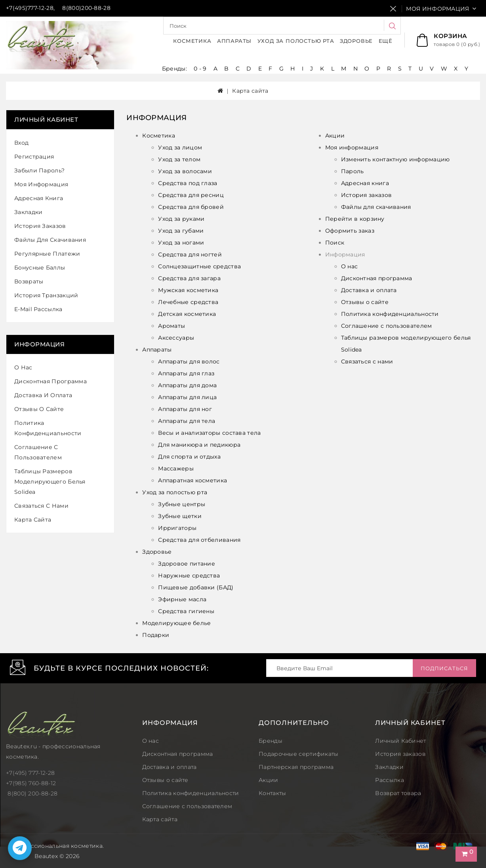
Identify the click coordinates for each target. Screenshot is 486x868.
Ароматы (172, 326)
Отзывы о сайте (39, 409)
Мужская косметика (188, 290)
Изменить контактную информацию (395, 159)
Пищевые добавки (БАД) (196, 587)
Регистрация (34, 157)
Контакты (272, 793)
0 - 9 (200, 69)
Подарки (156, 635)
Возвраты (29, 281)
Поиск (335, 243)
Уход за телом (179, 159)
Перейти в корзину (355, 219)
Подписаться (444, 668)
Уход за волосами (185, 171)
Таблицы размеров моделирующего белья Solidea (50, 482)
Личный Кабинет (400, 741)
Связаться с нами (41, 506)
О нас (23, 367)
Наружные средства (189, 575)
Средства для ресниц (191, 195)
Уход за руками (181, 219)
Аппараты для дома (187, 385)
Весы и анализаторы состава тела (209, 433)
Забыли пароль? (39, 170)
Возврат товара (398, 793)
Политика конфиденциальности (48, 428)
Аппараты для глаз (186, 373)
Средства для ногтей (190, 254)
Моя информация (41, 184)
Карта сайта (250, 91)
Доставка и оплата (43, 395)
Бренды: (175, 69)
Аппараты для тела (187, 421)
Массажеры (176, 468)
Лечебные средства (188, 302)
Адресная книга (39, 198)
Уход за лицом (180, 147)
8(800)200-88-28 (86, 8)
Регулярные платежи (47, 254)
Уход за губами (181, 231)
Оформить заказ (350, 231)
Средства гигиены (186, 611)
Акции (335, 136)
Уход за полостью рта (296, 41)
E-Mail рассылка (38, 309)
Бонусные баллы (40, 268)
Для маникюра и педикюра (199, 445)
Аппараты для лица (187, 397)
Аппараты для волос (189, 361)
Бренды (271, 741)
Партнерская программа (296, 767)
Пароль (353, 171)
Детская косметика (187, 314)
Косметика (192, 41)
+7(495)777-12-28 (30, 8)
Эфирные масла (182, 599)
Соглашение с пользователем (38, 452)
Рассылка (389, 780)
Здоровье (356, 41)
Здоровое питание (187, 564)
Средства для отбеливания (199, 540)
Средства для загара (189, 278)
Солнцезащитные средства (199, 266)
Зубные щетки (180, 516)
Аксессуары (176, 338)
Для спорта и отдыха (189, 457)
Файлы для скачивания (50, 240)
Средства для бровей (191, 207)
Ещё (386, 41)
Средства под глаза (188, 183)
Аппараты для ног (185, 409)
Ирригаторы (177, 528)
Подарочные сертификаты (299, 754)
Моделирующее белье (176, 623)
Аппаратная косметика (192, 480)
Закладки (28, 212)
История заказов (40, 226)
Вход (21, 143)
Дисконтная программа (51, 381)
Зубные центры (182, 504)
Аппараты (234, 41)
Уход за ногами (181, 243)
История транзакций (46, 295)
